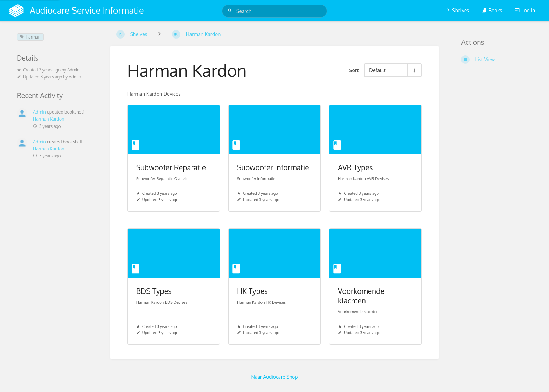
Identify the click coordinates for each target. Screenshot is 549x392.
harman (30, 37)
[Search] (231, 11)
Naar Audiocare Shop (275, 377)
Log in (525, 10)
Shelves (457, 10)
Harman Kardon (49, 119)
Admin (73, 70)
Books (492, 10)
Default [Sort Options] (377, 70)
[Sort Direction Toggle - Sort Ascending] (414, 70)
